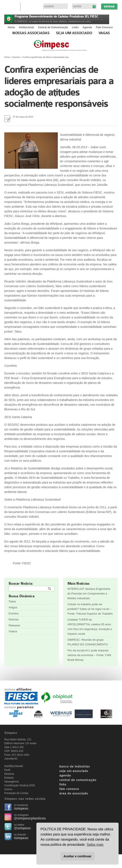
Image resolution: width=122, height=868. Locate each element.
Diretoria (9, 774)
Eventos (16, 57)
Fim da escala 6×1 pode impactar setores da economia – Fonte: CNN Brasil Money (89, 655)
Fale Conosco (104, 27)
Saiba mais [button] (95, 845)
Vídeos (13, 631)
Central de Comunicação (53, 27)
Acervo (8, 789)
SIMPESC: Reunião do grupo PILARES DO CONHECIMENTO (88, 642)
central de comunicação (78, 780)
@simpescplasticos (30, 818)
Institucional (26, 27)
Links (75, 27)
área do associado (74, 794)
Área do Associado (32, 6)
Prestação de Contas (16, 793)
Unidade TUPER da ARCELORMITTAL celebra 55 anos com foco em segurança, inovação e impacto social (90, 627)
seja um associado (74, 771)
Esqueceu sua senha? (94, 7)
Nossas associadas (31, 33)
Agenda (87, 27)
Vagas (104, 33)
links (63, 785)
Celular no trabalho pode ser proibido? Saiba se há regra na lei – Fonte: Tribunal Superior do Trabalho (90, 609)
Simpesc (71, 47)
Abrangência (11, 782)
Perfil (7, 770)
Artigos (13, 607)
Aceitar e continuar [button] (77, 856)
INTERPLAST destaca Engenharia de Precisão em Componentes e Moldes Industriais (89, 594)
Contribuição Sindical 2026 (20, 785)
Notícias (14, 619)
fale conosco (69, 789)
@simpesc (22, 828)
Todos (12, 601)
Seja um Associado (74, 33)
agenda (65, 776)
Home (11, 27)
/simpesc (21, 808)
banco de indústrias (75, 767)
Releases (14, 625)
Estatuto (9, 778)
